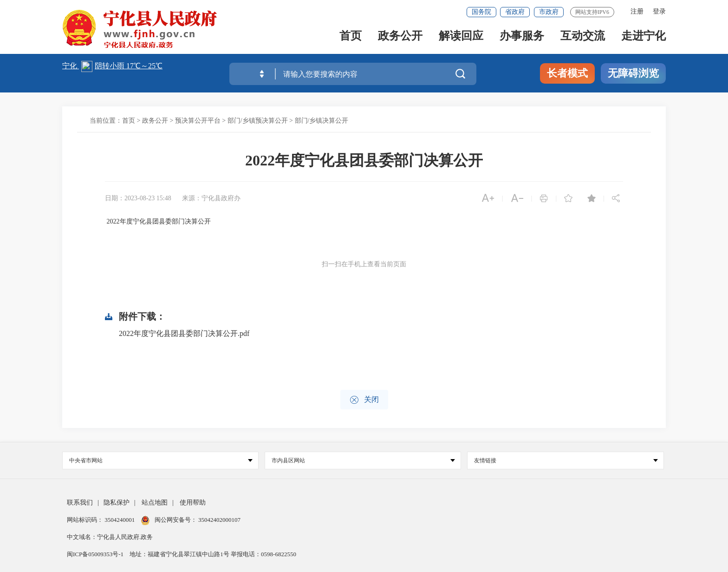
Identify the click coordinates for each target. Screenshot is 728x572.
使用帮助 (193, 503)
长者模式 (567, 73)
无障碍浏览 (633, 73)
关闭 (364, 400)
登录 (659, 11)
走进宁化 (643, 38)
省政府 (515, 12)
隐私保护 (117, 503)
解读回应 (461, 38)
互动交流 (583, 38)
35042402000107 (219, 520)
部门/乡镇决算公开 (322, 121)
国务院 (481, 12)
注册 (637, 11)
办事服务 (522, 38)
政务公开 (400, 38)
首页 (351, 38)
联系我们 (80, 503)
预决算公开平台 (198, 121)
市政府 (549, 12)
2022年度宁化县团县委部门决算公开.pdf (184, 333)
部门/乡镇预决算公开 (258, 121)
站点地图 (155, 503)
